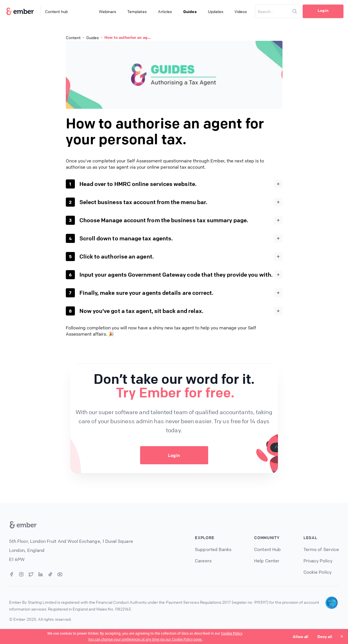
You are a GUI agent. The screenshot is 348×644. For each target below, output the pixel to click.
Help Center (267, 561)
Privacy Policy (318, 561)
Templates (137, 11)
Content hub (56, 11)
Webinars (108, 11)
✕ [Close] (342, 636)
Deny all (325, 636)
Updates (216, 11)
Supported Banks (213, 549)
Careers (203, 561)
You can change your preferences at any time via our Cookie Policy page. (145, 639)
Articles (165, 11)
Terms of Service (321, 549)
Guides (190, 11)
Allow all (301, 636)
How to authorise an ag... (128, 37)
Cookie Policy (231, 633)
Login (323, 10)
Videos (241, 11)
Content (73, 37)
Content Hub (267, 549)
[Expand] (278, 184)
